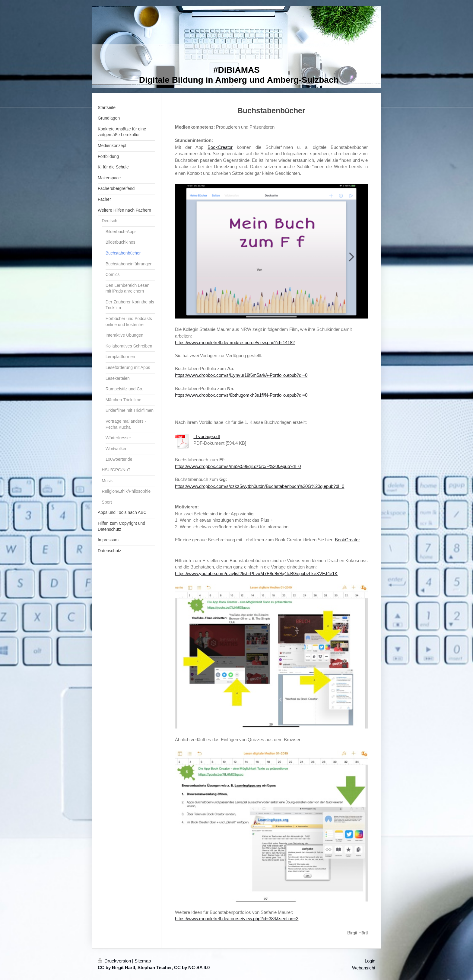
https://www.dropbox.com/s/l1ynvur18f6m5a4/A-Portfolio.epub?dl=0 (241, 375)
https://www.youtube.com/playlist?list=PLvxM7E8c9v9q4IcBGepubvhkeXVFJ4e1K (256, 573)
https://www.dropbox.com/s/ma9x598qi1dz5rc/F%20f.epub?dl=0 (238, 466)
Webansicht (364, 968)
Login (370, 961)
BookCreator (220, 147)
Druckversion (115, 961)
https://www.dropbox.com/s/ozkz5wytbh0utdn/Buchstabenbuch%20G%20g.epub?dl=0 (260, 486)
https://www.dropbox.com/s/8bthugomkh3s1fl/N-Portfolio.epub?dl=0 (241, 395)
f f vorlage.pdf (207, 436)
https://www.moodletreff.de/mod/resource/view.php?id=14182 (235, 343)
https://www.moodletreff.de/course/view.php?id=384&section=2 (237, 919)
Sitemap (143, 961)
